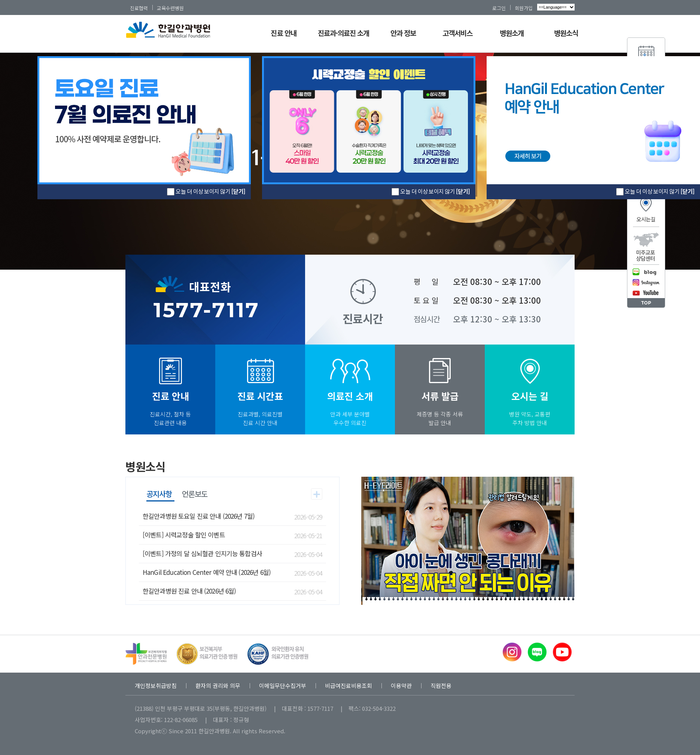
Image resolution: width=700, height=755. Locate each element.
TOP (646, 303)
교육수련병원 (170, 8)
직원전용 (441, 686)
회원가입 (524, 8)
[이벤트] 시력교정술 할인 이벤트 (184, 535)
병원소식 (566, 33)
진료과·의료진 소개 (344, 33)
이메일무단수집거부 (283, 686)
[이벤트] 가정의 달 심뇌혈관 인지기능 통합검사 (202, 553)
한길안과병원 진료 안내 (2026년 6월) (189, 591)
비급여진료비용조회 (349, 686)
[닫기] (463, 191)
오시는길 (646, 219)
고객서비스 (457, 33)
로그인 (499, 8)
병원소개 (512, 33)
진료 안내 (283, 33)
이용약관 (401, 686)
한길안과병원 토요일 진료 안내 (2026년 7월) (199, 516)
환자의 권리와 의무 (218, 686)
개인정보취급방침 (156, 686)
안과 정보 (403, 33)
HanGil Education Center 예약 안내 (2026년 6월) (207, 572)
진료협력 (139, 8)
